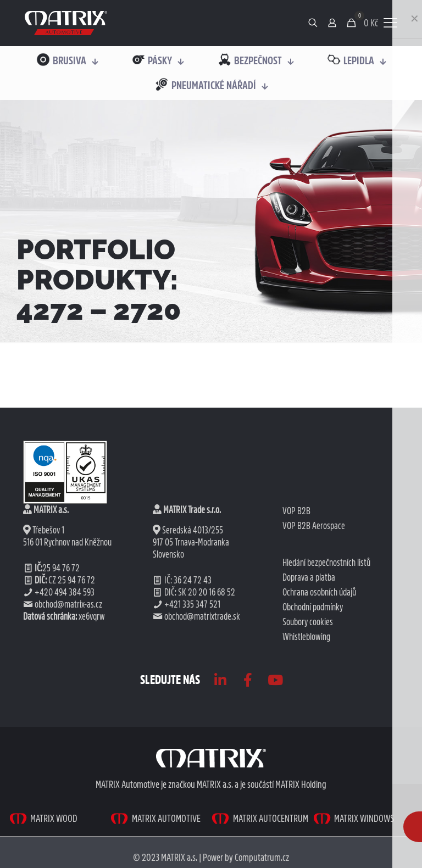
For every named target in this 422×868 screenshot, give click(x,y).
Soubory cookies (308, 622)
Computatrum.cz (262, 857)
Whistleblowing (306, 637)
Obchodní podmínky (313, 607)
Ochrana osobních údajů (319, 592)
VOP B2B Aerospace (314, 526)
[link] (66, 23)
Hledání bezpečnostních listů (326, 563)
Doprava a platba (309, 577)
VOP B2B (296, 511)
